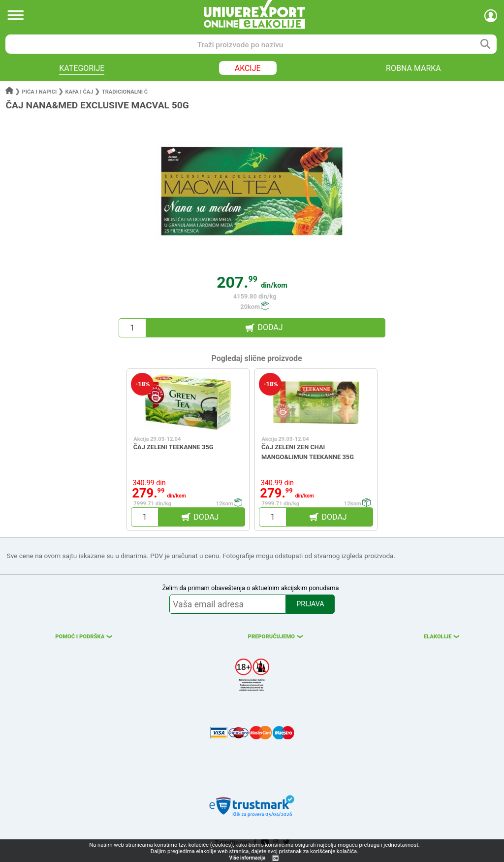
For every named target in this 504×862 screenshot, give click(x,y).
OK (276, 858)
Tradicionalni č (125, 92)
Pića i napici (40, 92)
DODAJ (270, 327)
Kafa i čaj (79, 92)
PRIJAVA (310, 604)
